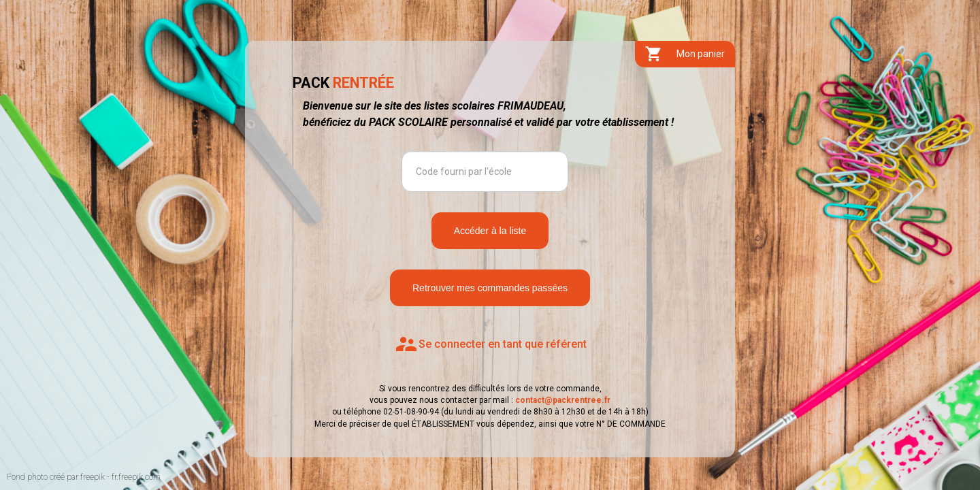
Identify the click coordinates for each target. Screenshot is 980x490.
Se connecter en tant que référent (490, 345)
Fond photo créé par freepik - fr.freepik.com (84, 477)
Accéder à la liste (490, 231)
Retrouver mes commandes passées (490, 288)
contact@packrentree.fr (563, 400)
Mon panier (685, 54)
